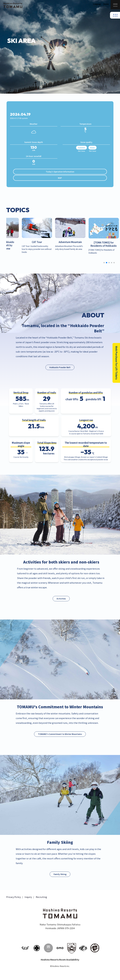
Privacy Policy (14, 897)
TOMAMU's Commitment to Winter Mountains (60, 734)
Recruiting (41, 897)
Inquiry (28, 897)
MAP (60, 178)
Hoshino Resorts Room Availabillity (60, 960)
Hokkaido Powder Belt (60, 367)
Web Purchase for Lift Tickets (116, 363)
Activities (61, 599)
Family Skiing (60, 874)
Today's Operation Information (60, 172)
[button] (104, 263)
